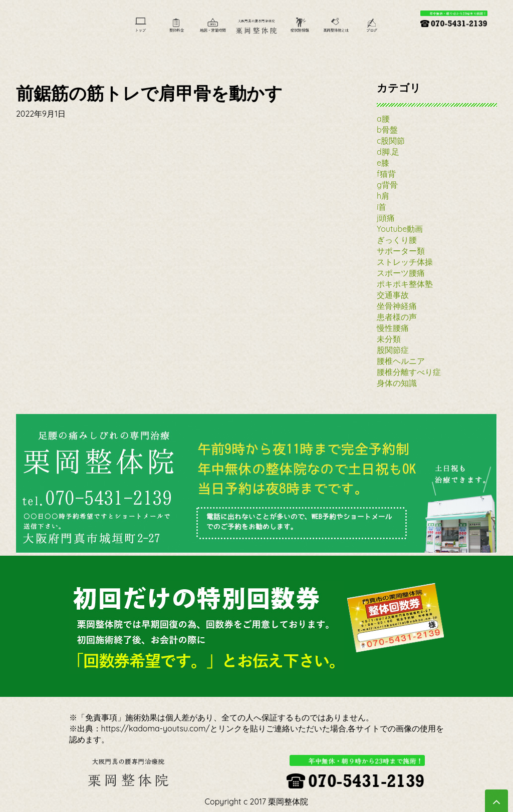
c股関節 (391, 141)
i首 (381, 207)
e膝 (383, 163)
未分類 (389, 339)
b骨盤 (387, 130)
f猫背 (386, 174)
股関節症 (393, 350)
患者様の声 (397, 317)
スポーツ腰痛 (401, 273)
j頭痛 (386, 218)
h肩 (383, 196)
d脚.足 (388, 152)
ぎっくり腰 (397, 240)
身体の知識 (397, 383)
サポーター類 (401, 251)
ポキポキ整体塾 (405, 284)
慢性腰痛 (393, 328)
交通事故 (393, 295)
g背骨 (387, 185)
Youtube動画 (400, 229)
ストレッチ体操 (405, 262)
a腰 (383, 119)
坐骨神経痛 (397, 306)
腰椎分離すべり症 (409, 372)
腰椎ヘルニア (401, 361)
